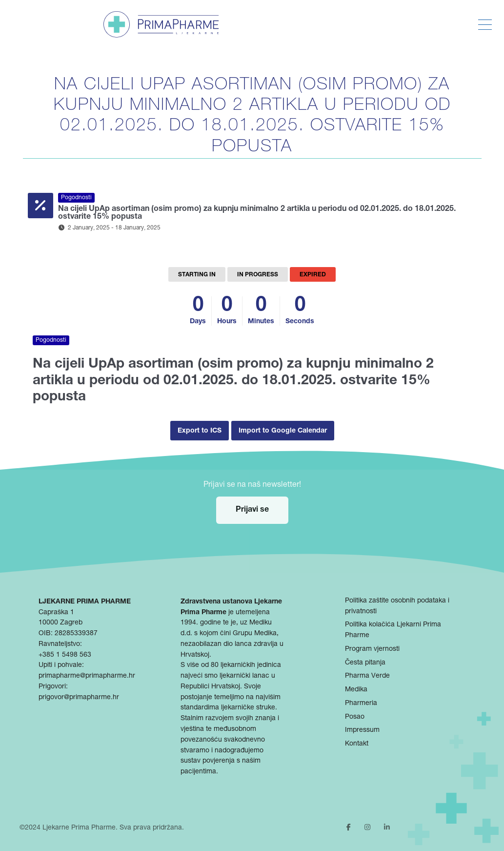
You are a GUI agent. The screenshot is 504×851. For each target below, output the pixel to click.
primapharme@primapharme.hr (87, 676)
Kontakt (357, 744)
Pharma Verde (367, 676)
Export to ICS (200, 431)
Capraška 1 (56, 613)
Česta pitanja (365, 663)
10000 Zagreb (60, 623)
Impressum (362, 730)
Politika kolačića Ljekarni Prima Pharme (393, 630)
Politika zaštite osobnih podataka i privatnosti (397, 606)
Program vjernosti (372, 649)
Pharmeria (361, 704)
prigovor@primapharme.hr (79, 698)
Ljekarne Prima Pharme (79, 828)
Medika (356, 690)
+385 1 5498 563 (65, 655)
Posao (355, 717)
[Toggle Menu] (485, 25)
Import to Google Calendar (283, 431)
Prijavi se (252, 510)
